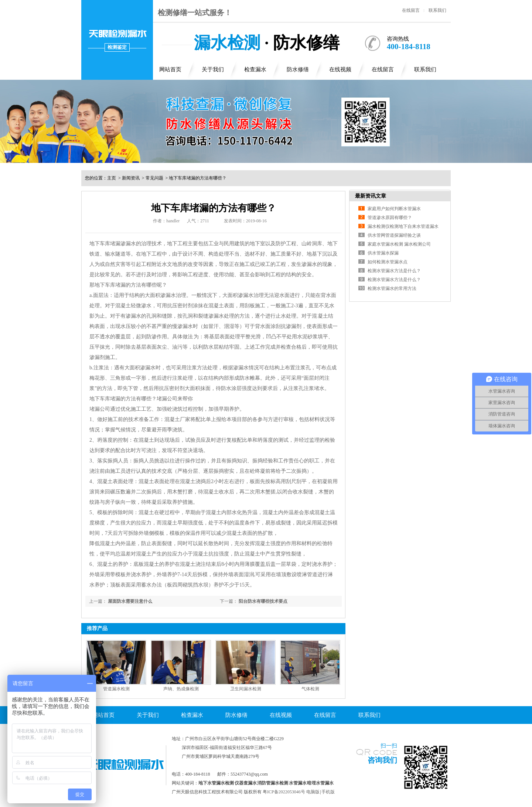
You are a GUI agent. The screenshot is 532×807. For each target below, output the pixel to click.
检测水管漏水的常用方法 (392, 288)
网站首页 (170, 69)
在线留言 (411, 10)
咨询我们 (382, 760)
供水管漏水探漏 (383, 253)
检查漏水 (255, 69)
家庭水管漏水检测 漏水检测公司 (399, 244)
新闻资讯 (131, 178)
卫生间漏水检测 (246, 689)
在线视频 (340, 69)
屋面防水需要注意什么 (130, 601)
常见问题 (154, 178)
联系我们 (437, 10)
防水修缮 (298, 69)
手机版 (328, 792)
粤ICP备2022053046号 (284, 792)
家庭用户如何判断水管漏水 (394, 209)
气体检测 (310, 689)
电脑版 (313, 792)
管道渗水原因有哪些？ (390, 218)
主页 (112, 178)
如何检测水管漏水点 (388, 262)
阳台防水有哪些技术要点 (263, 601)
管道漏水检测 (116, 689)
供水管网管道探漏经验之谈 (394, 235)
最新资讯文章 (371, 196)
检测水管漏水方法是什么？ (394, 271)
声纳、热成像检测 (181, 689)
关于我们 (213, 69)
